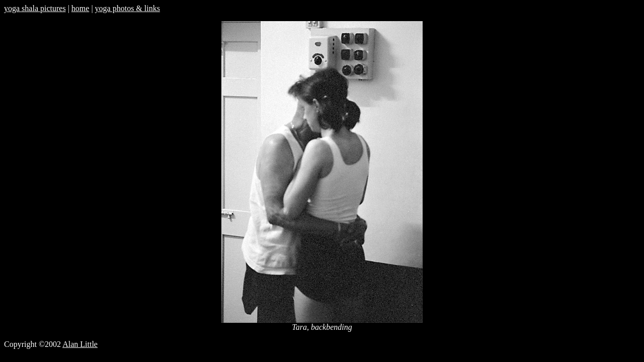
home (80, 8)
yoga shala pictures (35, 8)
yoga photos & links (128, 8)
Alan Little (80, 344)
